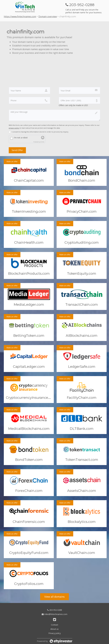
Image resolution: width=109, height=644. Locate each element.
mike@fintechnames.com (55, 614)
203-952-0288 (55, 610)
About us (55, 629)
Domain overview (48, 16)
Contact (55, 625)
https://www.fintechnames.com (20, 16)
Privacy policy (55, 633)
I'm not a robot (21, 138)
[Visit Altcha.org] (43, 138)
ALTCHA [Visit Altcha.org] (42, 142)
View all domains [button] (55, 597)
